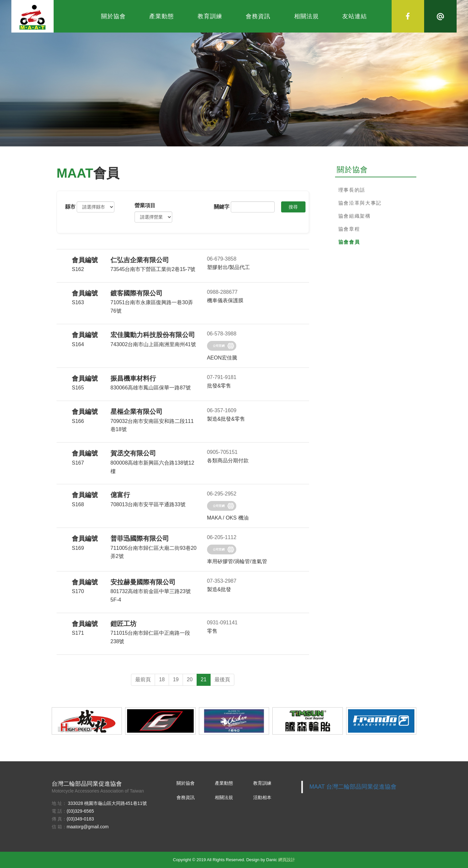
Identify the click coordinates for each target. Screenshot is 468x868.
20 (190, 679)
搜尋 (293, 207)
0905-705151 (222, 452)
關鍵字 (222, 207)
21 (204, 679)
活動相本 (262, 797)
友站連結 (355, 16)
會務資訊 (258, 16)
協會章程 (349, 229)
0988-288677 (222, 292)
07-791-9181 (222, 377)
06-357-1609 (222, 410)
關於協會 (113, 16)
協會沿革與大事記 (360, 203)
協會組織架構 (355, 216)
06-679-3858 (222, 259)
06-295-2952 (222, 494)
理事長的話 (352, 190)
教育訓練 (210, 16)
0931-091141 (222, 623)
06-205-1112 (222, 537)
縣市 (70, 207)
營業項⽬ (145, 205)
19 (176, 679)
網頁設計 (287, 860)
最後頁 (222, 679)
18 (162, 679)
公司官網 (219, 346)
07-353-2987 (222, 581)
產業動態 (162, 16)
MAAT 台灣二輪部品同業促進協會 (353, 787)
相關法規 (306, 16)
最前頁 (143, 679)
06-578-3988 (222, 334)
